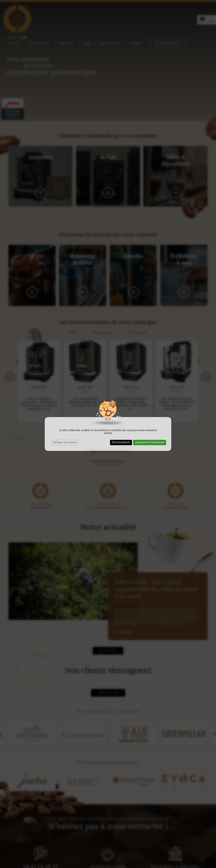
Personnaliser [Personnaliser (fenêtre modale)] (121, 443)
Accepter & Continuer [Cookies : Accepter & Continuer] (150, 443)
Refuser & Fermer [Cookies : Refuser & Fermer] (65, 443)
